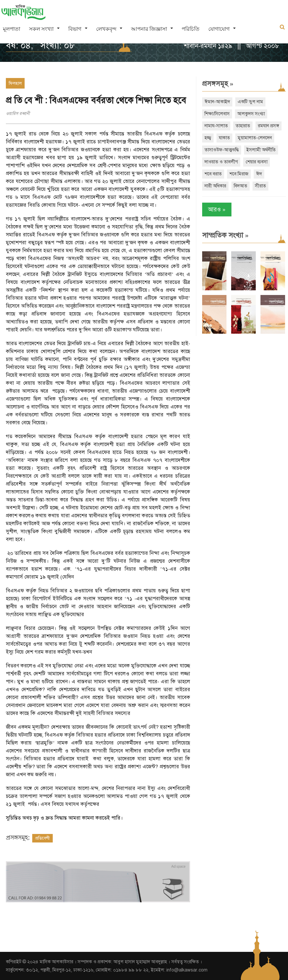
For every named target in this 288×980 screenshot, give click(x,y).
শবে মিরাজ (239, 174)
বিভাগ (75, 29)
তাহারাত (243, 126)
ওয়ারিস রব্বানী (18, 113)
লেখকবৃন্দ (106, 29)
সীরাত (260, 186)
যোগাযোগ (219, 29)
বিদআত (241, 186)
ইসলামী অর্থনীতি (261, 150)
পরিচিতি (191, 29)
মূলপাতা (12, 29)
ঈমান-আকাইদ (217, 102)
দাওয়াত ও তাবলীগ (221, 162)
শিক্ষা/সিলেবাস (217, 114)
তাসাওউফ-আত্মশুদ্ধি (222, 150)
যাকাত (224, 138)
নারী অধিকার (215, 186)
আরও (217, 210)
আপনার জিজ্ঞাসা (149, 29)
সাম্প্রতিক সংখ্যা (225, 235)
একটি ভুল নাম (250, 102)
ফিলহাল (15, 83)
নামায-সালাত (216, 126)
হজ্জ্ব (208, 138)
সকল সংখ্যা (41, 29)
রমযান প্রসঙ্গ (269, 126)
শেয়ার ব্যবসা (257, 162)
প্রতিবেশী (42, 838)
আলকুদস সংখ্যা (251, 114)
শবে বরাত (213, 174)
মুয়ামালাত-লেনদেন (255, 138)
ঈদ (259, 174)
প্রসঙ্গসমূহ (218, 84)
